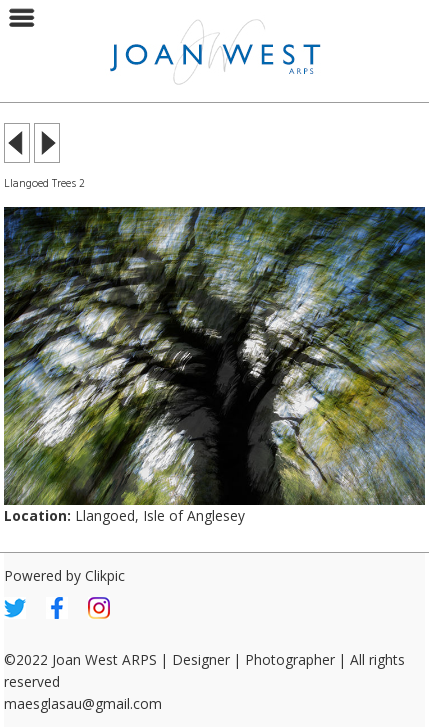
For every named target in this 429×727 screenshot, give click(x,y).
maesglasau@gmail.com (83, 703)
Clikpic (105, 575)
